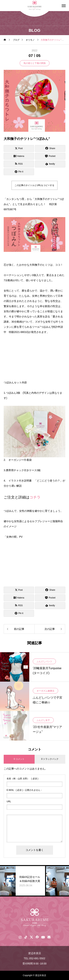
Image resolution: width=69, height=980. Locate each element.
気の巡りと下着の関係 (35, 63)
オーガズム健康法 (45, 691)
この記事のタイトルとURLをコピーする (34, 185)
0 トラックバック (50, 759)
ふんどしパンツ (44, 662)
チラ (37, 497)
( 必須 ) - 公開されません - (24, 790)
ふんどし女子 (43, 720)
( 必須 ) (22, 779)
